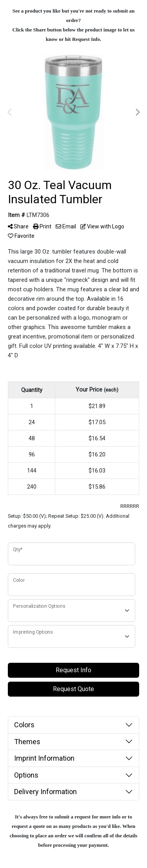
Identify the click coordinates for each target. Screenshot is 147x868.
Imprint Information (44, 758)
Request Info (73, 670)
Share (18, 226)
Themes (27, 742)
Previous (10, 112)
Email (66, 226)
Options (26, 775)
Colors (24, 725)
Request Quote (73, 689)
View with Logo (102, 226)
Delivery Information (45, 792)
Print (42, 226)
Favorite (21, 236)
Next (137, 112)
